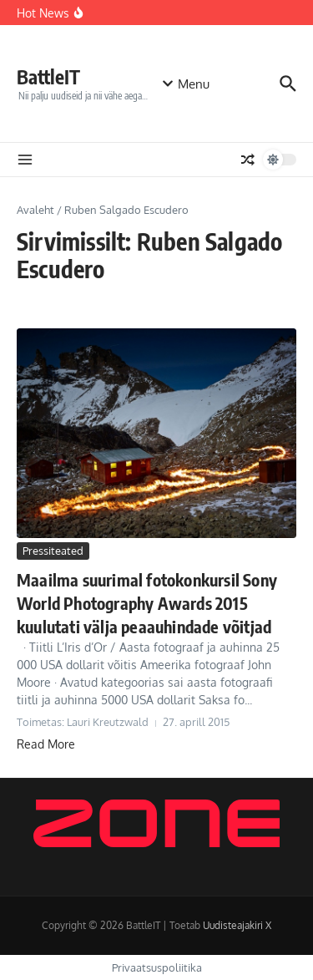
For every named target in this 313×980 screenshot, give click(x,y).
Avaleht (35, 210)
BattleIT (48, 76)
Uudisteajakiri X (237, 925)
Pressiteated (53, 551)
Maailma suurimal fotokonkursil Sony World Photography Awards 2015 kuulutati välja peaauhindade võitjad (147, 603)
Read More (46, 744)
